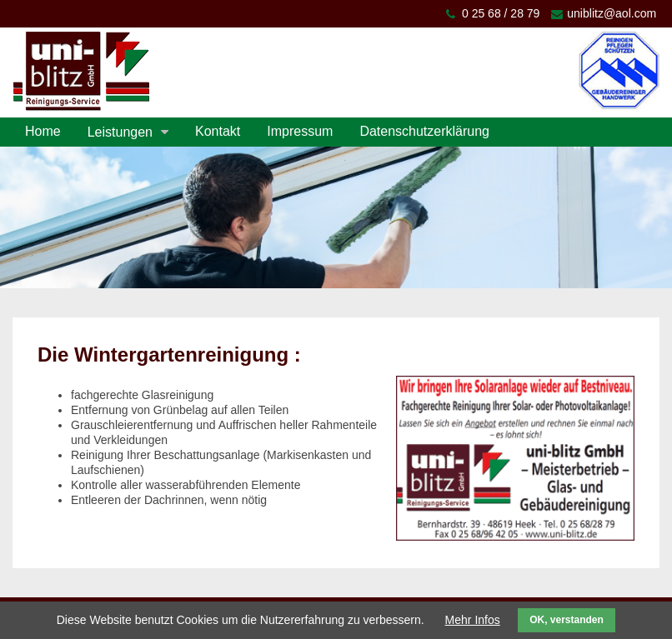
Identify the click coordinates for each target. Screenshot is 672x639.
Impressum (300, 131)
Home (43, 131)
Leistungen (120, 132)
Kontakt (218, 131)
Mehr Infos (473, 620)
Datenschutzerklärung (424, 131)
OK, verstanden (567, 620)
